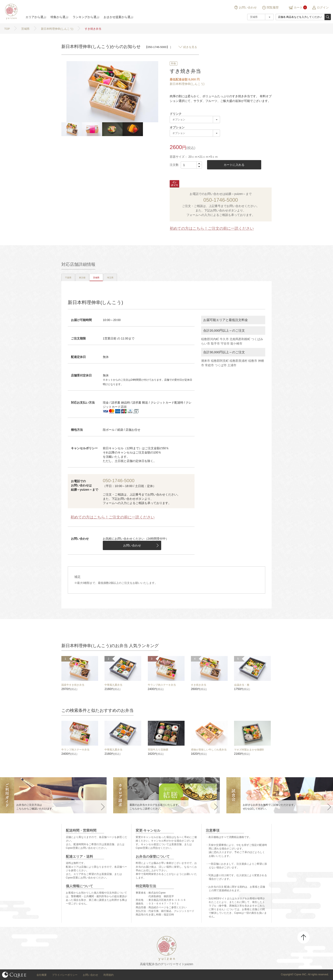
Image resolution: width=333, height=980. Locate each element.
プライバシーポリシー (65, 975)
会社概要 (42, 975)
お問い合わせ (248, 7)
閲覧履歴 (273, 7)
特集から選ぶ (59, 17)
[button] (199, 163)
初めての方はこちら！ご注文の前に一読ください (212, 228)
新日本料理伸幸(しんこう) (187, 84)
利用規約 (109, 975)
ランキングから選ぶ (86, 17)
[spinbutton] (191, 165)
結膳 (11, 12)
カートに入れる (234, 165)
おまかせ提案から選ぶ (119, 17)
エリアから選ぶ (36, 17)
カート (298, 7)
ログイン (323, 7)
